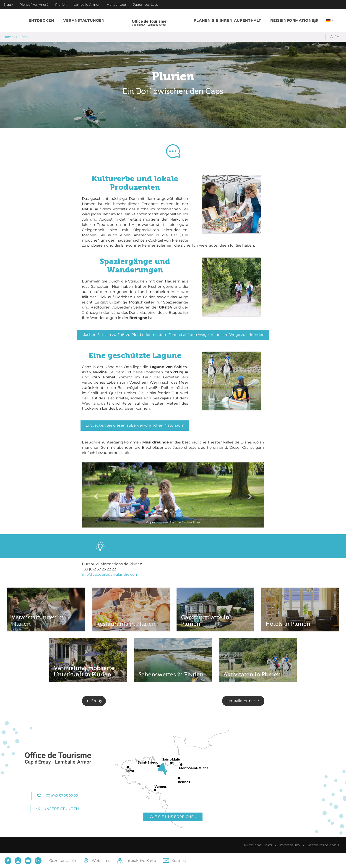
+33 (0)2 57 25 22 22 (58, 796)
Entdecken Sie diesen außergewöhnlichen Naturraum (135, 425)
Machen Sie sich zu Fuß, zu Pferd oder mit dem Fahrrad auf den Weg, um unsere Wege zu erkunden (173, 335)
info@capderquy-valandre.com (110, 574)
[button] (41, 21)
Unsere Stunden (58, 809)
